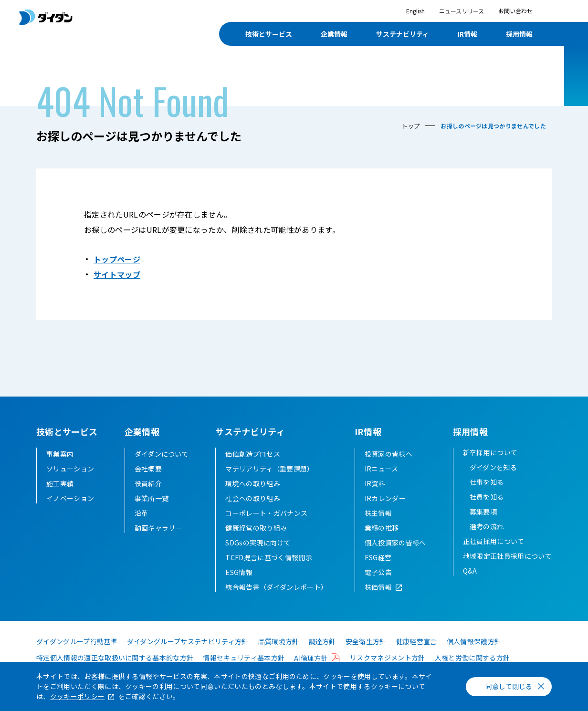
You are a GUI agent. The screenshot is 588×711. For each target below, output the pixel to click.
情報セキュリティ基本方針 (244, 658)
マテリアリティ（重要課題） (269, 469)
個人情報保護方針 (474, 641)
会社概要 (148, 469)
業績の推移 (382, 528)
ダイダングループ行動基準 (77, 641)
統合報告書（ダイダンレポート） (276, 587)
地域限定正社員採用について (507, 556)
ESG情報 (239, 572)
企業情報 (334, 34)
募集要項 (483, 512)
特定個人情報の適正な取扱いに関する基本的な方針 (115, 658)
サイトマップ (117, 274)
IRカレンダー (385, 498)
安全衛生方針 (366, 641)
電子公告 (378, 572)
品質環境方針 (279, 641)
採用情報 (519, 34)
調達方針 (322, 641)
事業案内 (60, 454)
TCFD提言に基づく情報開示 (268, 557)
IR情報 (467, 34)
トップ (411, 126)
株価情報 (378, 587)
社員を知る (487, 497)
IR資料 (375, 483)
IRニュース (382, 469)
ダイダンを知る (493, 467)
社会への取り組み (253, 498)
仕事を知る (487, 482)
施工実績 (60, 483)
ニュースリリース (462, 11)
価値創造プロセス (253, 454)
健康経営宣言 (417, 641)
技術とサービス (269, 34)
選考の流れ (487, 526)
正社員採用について (494, 541)
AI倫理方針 (311, 658)
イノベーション (70, 498)
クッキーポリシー (78, 696)
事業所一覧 (152, 498)
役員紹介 (148, 483)
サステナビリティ (403, 34)
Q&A (470, 571)
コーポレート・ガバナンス (266, 513)
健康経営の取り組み (256, 528)
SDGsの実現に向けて (258, 543)
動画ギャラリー (158, 528)
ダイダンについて (162, 454)
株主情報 (378, 513)
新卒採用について (490, 452)
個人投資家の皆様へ (395, 543)
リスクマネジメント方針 (388, 658)
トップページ (117, 259)
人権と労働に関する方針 (472, 658)
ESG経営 (378, 557)
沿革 (142, 513)
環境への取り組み (253, 483)
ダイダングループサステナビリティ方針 (188, 641)
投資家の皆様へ (388, 454)
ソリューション (70, 469)
